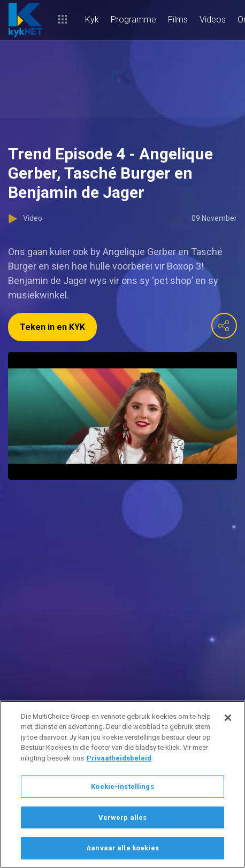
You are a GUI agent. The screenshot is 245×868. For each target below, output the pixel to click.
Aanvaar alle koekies (122, 848)
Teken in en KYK (52, 327)
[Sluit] (228, 718)
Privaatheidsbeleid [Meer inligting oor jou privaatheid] (119, 758)
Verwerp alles (123, 817)
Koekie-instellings (122, 786)
